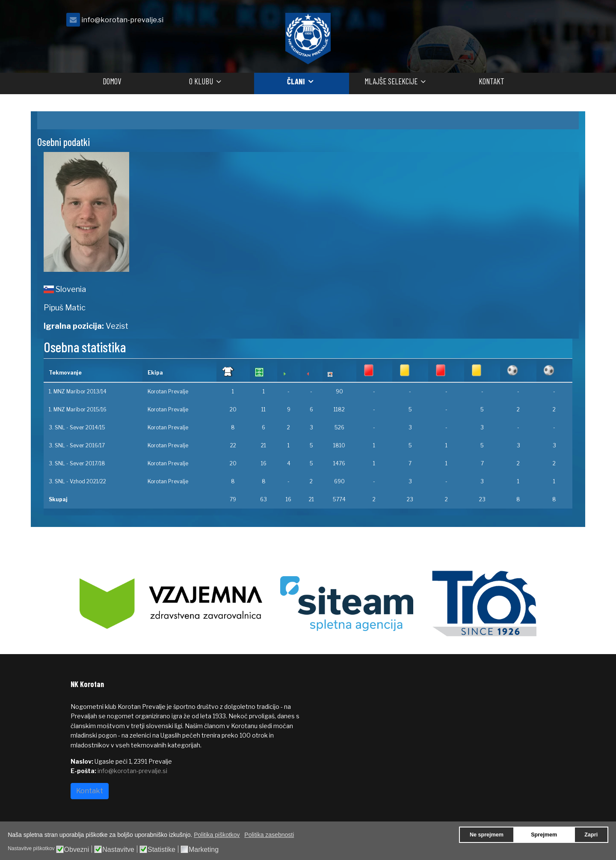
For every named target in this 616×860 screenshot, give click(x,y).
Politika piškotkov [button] (217, 835)
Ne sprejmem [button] (487, 835)
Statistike (161, 850)
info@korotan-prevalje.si (122, 20)
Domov (112, 81)
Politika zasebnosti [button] (269, 835)
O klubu (201, 81)
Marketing (204, 850)
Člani (296, 81)
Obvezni (77, 850)
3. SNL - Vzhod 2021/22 (77, 481)
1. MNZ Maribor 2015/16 (78, 409)
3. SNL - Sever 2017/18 (77, 463)
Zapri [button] (591, 835)
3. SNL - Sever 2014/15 (77, 427)
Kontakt (492, 81)
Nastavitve (118, 850)
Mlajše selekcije (391, 81)
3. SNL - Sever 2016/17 (77, 445)
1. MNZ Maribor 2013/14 (78, 391)
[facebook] (535, 22)
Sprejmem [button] (544, 835)
